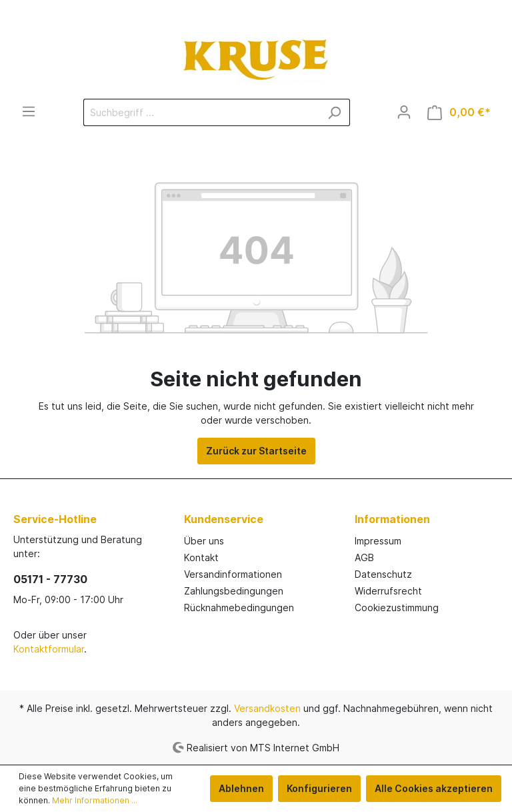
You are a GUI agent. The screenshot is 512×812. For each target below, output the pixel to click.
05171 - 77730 (50, 579)
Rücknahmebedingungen (239, 607)
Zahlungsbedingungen (234, 591)
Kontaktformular (49, 649)
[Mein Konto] (404, 112)
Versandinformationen (233, 574)
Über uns (204, 541)
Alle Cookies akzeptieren (434, 788)
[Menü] (29, 111)
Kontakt (201, 557)
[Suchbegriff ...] (201, 112)
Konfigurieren (319, 788)
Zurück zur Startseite (256, 451)
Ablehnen (241, 788)
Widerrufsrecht (388, 591)
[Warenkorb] (459, 112)
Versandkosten (267, 708)
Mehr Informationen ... (95, 800)
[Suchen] (334, 112)
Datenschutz (383, 574)
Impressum (378, 541)
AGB (364, 557)
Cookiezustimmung (397, 607)
